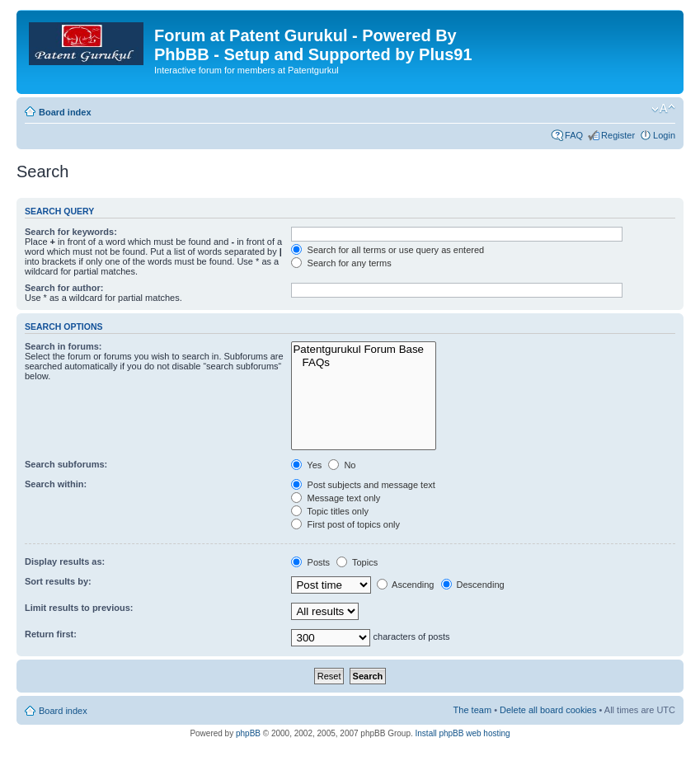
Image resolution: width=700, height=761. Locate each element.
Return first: (51, 634)
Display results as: (65, 561)
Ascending (406, 585)
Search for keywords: (71, 232)
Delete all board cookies (548, 710)
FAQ (574, 135)
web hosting (488, 733)
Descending (473, 585)
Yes (306, 465)
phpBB (248, 733)
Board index (65, 112)
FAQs (364, 363)
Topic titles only (329, 511)
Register (618, 135)
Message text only (336, 498)
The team (472, 710)
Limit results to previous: (79, 608)
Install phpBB (440, 733)
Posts (310, 562)
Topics (357, 562)
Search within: (56, 484)
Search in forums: (63, 346)
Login (664, 135)
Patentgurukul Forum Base (364, 350)
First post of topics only (345, 524)
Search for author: (64, 288)
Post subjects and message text (363, 485)
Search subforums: (66, 464)
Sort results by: (58, 581)
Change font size (663, 109)
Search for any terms (341, 263)
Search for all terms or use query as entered (388, 250)
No (342, 465)
